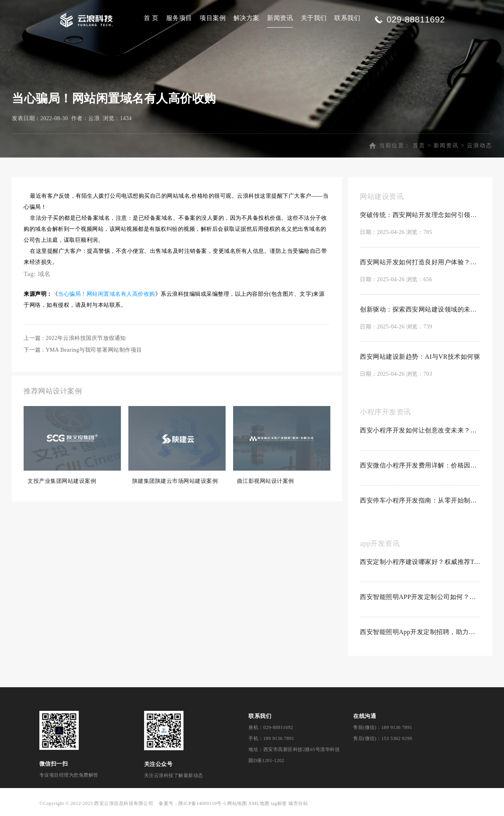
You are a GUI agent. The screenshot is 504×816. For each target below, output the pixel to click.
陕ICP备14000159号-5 (202, 803)
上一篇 (75, 338)
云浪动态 (480, 146)
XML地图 (259, 803)
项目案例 (213, 18)
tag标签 (279, 803)
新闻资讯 (280, 18)
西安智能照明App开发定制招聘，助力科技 (420, 632)
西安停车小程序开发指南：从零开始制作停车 (420, 500)
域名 (44, 274)
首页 (419, 146)
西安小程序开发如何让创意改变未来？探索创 (420, 430)
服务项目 (179, 18)
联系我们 (347, 18)
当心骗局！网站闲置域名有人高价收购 (107, 294)
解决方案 (246, 18)
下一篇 (83, 350)
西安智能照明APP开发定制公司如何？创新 (420, 597)
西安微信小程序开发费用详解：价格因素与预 (420, 465)
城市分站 (298, 803)
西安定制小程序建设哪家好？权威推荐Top (420, 562)
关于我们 (314, 18)
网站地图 (237, 803)
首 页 (151, 18)
